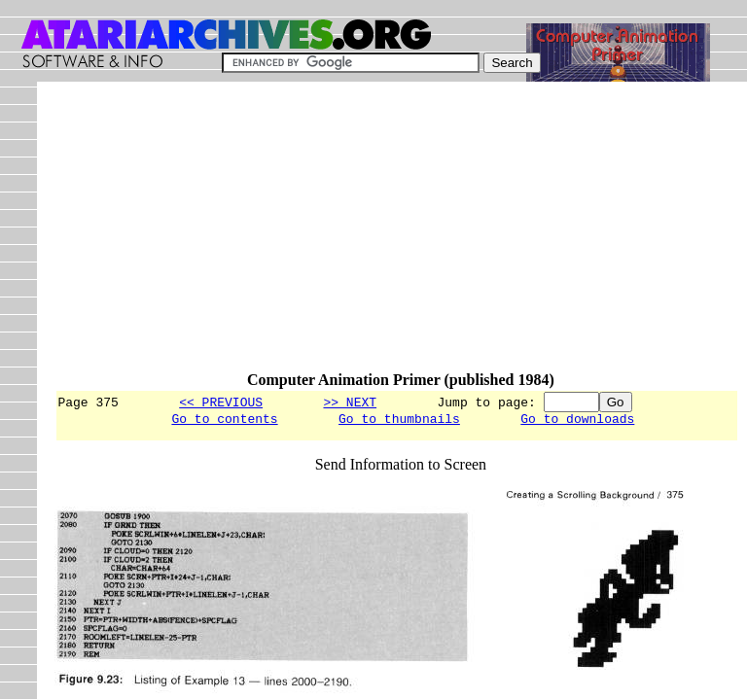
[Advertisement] (400, 235)
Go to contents (224, 421)
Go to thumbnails (399, 421)
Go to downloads (577, 421)
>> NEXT (350, 402)
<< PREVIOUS (221, 402)
